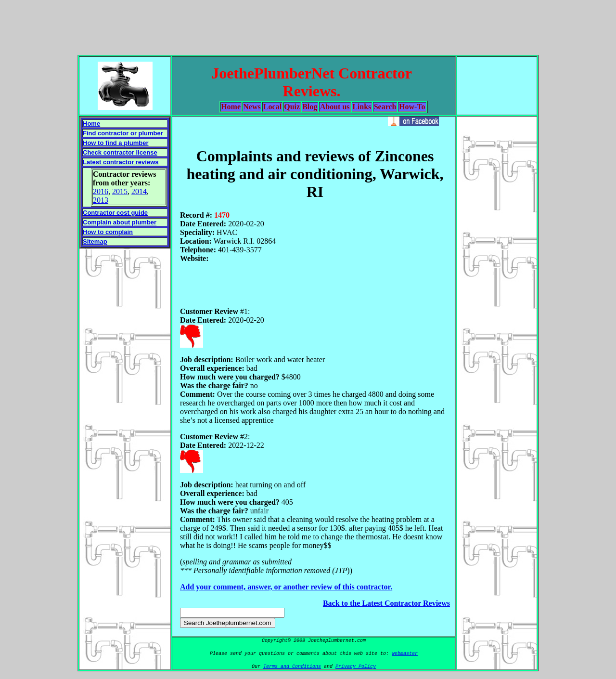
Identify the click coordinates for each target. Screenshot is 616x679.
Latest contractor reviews (121, 162)
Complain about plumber (120, 222)
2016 (101, 191)
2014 (139, 191)
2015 (120, 191)
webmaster (405, 654)
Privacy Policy (356, 667)
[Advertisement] (308, 26)
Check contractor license (120, 152)
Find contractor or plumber (123, 133)
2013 (101, 200)
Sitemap (95, 242)
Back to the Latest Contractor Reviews (386, 603)
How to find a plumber (116, 143)
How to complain (108, 232)
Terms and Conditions (292, 667)
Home (91, 124)
